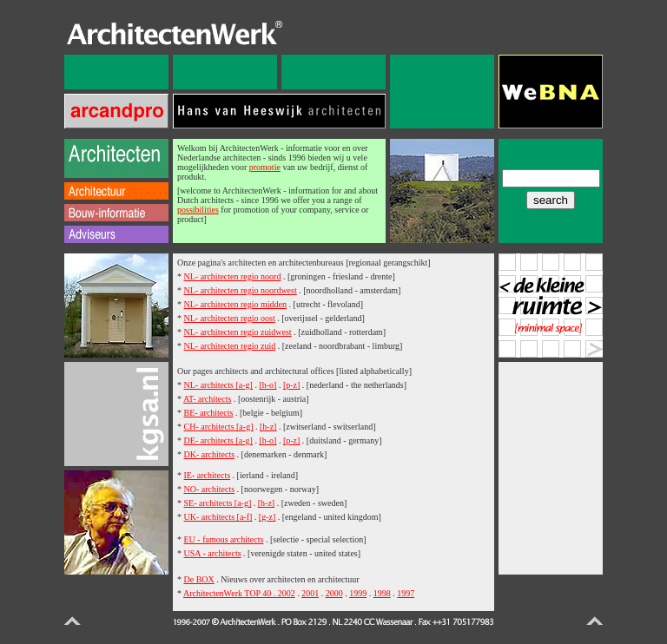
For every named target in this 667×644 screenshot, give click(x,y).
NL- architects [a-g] (218, 385)
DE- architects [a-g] (218, 440)
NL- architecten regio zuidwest (238, 332)
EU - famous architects (224, 539)
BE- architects (209, 413)
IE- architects (208, 475)
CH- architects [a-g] (219, 427)
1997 (406, 593)
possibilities (198, 210)
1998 (382, 593)
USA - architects (213, 553)
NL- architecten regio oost (230, 318)
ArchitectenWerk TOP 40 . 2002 (239, 593)
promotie (265, 167)
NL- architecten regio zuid (230, 346)
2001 (310, 593)
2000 (334, 593)
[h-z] (268, 427)
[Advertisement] (551, 466)
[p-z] (291, 385)
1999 (358, 593)
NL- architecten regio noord (233, 276)
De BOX (199, 579)
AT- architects (207, 399)
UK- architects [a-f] (218, 517)
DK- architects (210, 454)
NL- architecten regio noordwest (241, 290)
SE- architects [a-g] (218, 503)
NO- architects (210, 489)
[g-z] (267, 517)
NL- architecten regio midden (236, 304)
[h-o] (267, 385)
